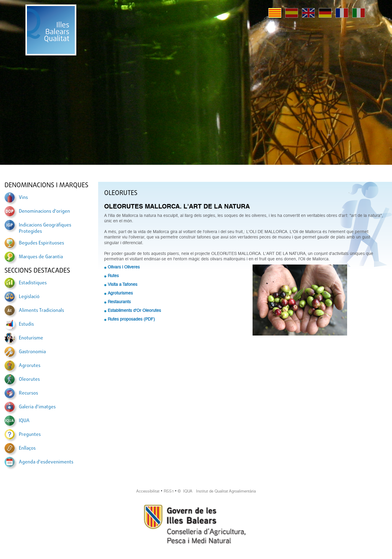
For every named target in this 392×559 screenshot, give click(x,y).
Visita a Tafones (123, 284)
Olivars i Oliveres (124, 267)
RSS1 (169, 491)
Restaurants (119, 302)
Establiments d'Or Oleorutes (134, 310)
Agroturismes (120, 293)
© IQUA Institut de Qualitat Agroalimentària (217, 491)
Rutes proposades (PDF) (131, 319)
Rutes (113, 276)
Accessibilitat (148, 491)
